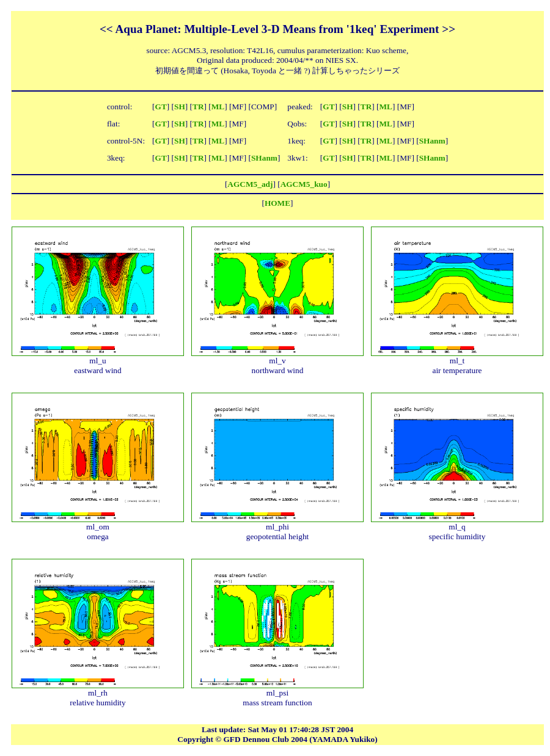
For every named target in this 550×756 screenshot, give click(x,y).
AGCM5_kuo (304, 184)
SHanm (432, 141)
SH (180, 107)
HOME (277, 203)
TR (198, 107)
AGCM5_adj (250, 184)
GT (161, 107)
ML (218, 107)
